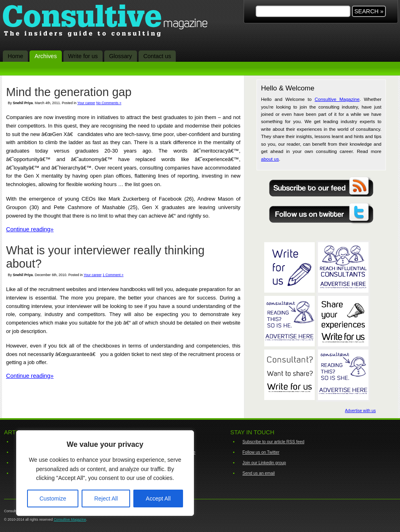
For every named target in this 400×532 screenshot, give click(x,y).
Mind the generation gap (69, 92)
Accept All (158, 498)
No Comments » (109, 103)
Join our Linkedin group (264, 463)
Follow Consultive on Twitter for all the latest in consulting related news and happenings (321, 213)
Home (15, 56)
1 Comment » (113, 275)
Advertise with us (360, 411)
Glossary (121, 56)
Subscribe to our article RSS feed (273, 442)
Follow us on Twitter (261, 452)
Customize (53, 498)
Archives (45, 56)
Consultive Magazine (109, 22)
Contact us (157, 56)
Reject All (106, 498)
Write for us (83, 56)
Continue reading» (30, 229)
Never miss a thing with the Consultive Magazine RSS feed (321, 185)
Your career (86, 103)
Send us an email (259, 473)
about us (270, 159)
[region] (105, 473)
